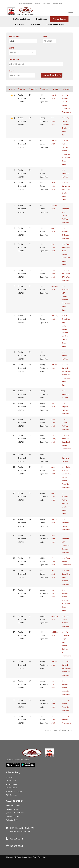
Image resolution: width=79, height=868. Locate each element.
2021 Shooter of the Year (66, 394)
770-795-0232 (16, 839)
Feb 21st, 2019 (53, 720)
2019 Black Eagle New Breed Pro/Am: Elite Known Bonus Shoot (66, 254)
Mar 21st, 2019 (53, 248)
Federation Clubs (12, 809)
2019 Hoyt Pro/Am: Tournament (66, 720)
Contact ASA (57, 3)
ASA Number (14, 37)
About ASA (47, 3)
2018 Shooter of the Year (66, 458)
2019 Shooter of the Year (66, 173)
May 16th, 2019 (53, 186)
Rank (11, 89)
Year (45, 36)
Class (11, 71)
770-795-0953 (16, 846)
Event (11, 48)
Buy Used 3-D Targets (14, 791)
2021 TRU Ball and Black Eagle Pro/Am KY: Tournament (66, 668)
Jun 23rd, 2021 (53, 497)
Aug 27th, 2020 (53, 470)
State (33, 89)
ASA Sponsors (11, 795)
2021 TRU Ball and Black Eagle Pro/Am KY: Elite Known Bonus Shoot (66, 375)
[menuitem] (26, 3)
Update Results (52, 75)
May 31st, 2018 (53, 423)
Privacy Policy (32, 857)
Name (22, 89)
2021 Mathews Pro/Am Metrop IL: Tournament (66, 688)
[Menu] (69, 11)
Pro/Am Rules (11, 781)
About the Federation (14, 806)
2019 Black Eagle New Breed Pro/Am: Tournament (66, 577)
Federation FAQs (12, 820)
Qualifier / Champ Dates (15, 813)
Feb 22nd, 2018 (54, 562)
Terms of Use (42, 857)
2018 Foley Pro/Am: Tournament (66, 562)
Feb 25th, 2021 (53, 121)
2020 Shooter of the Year (66, 356)
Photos (38, 3)
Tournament (14, 59)
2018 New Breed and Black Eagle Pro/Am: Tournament (66, 442)
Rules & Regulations (26, 3)
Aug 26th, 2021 (53, 539)
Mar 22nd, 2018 (54, 439)
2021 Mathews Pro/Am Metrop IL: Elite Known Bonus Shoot (66, 503)
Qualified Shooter (12, 816)
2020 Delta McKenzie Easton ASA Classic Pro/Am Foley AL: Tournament (66, 477)
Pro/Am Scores (12, 788)
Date (55, 89)
